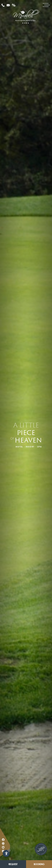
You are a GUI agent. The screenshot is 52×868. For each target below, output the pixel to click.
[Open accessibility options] (6, 853)
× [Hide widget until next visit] (9, 850)
